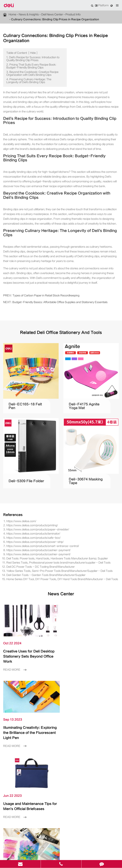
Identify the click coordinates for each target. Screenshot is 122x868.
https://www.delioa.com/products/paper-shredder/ (32, 503)
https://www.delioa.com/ (19, 495)
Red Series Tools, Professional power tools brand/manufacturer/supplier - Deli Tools (49, 536)
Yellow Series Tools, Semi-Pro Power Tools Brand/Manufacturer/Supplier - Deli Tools (50, 544)
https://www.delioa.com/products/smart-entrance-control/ (36, 519)
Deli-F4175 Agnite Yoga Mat (84, 379)
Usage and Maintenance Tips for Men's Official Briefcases (28, 697)
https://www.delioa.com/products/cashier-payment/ (32, 524)
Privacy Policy (66, 854)
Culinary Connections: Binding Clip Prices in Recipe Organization (44, 19)
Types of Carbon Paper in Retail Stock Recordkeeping (39, 269)
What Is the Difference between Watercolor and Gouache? (91, 697)
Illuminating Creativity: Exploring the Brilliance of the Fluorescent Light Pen (88, 627)
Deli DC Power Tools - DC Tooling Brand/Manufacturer (35, 540)
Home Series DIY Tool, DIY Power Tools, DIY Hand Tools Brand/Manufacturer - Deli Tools (54, 553)
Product (61, 742)
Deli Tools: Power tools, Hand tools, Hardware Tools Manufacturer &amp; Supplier (49, 532)
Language (8, 780)
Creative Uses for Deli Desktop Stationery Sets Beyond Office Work (30, 627)
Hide (29, 48)
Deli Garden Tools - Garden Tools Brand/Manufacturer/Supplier (39, 548)
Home (12, 14)
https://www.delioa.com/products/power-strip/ (30, 515)
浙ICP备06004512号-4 (90, 849)
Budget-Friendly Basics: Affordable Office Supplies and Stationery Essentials (51, 275)
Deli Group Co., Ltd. (44, 849)
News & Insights (25, 14)
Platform (103, 5)
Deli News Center (45, 14)
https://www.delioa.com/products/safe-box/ (28, 511)
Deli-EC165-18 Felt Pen (24, 379)
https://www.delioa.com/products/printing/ (28, 499)
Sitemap (52, 854)
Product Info (62, 14)
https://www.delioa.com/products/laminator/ (29, 507)
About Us (61, 761)
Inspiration (61, 752)
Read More (14, 637)
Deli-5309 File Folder (22, 454)
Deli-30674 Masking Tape (85, 454)
